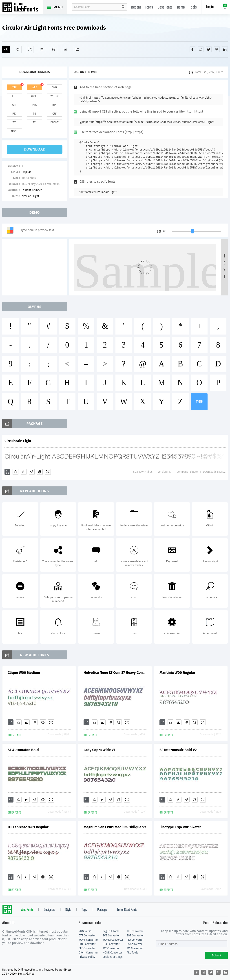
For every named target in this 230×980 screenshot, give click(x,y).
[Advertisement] (36, 267)
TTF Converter (135, 931)
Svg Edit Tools (111, 931)
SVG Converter (111, 936)
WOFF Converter (88, 940)
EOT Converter (135, 936)
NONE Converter (112, 953)
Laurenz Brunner (32, 190)
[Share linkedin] (225, 49)
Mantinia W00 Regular (177, 673)
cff (54, 114)
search (123, 7)
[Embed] (40, 472)
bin (54, 105)
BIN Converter (87, 944)
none (14, 131)
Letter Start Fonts (127, 910)
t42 (15, 122)
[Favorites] (18, 49)
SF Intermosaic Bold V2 (178, 750)
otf (15, 105)
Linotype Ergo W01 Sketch (180, 827)
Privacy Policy (87, 957)
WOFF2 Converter (113, 940)
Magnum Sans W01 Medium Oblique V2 (115, 827)
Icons (149, 8)
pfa (34, 105)
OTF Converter (87, 936)
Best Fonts (165, 8)
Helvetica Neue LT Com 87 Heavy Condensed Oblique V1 (115, 673)
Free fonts (22, 8)
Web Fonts (27, 910)
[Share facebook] (192, 49)
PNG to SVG (85, 931)
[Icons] (65, 49)
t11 (34, 122)
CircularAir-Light (18, 441)
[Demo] (30, 49)
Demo (181, 8)
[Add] (6, 49)
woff (34, 96)
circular (26, 196)
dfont (54, 122)
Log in (210, 7)
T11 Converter (135, 948)
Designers (50, 910)
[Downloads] (24, 472)
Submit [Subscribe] (216, 955)
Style (68, 910)
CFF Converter (87, 948)
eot (14, 96)
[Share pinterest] (217, 49)
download (35, 149)
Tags (84, 910)
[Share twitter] (209, 49)
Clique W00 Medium (24, 673)
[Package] (54, 49)
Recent (136, 8)
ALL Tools (132, 953)
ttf (14, 87)
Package (102, 910)
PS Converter (134, 944)
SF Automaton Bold (23, 750)
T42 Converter (111, 948)
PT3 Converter (111, 944)
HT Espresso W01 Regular (28, 827)
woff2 (55, 96)
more (199, 402)
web (35, 87)
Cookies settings (113, 957)
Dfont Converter (88, 953)
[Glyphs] (42, 49)
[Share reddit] (201, 49)
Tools (193, 8)
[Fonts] (77, 49)
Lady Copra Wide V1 (99, 750)
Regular (26, 172)
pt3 (14, 114)
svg (54, 87)
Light (36, 196)
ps (34, 114)
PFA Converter (135, 940)
